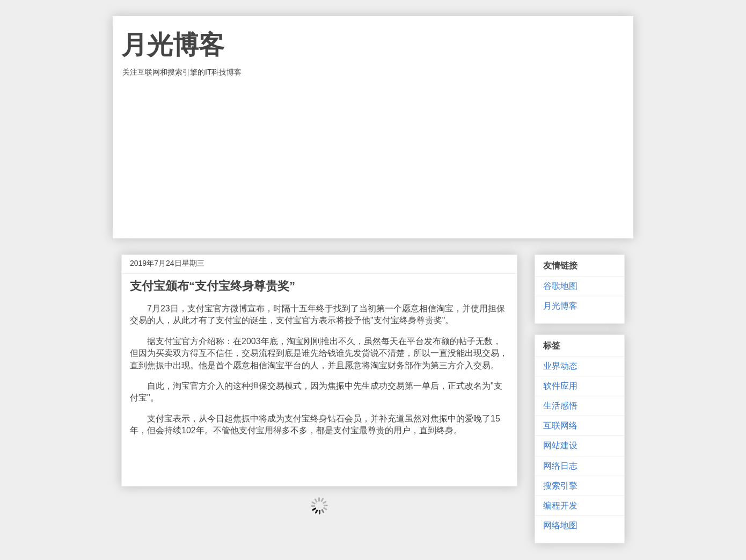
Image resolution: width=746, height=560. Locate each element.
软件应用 (560, 386)
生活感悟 (560, 406)
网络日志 (560, 466)
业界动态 (560, 366)
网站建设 (560, 445)
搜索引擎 (560, 486)
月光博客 (173, 45)
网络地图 (560, 525)
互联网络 (560, 426)
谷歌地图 (560, 286)
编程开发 (560, 506)
